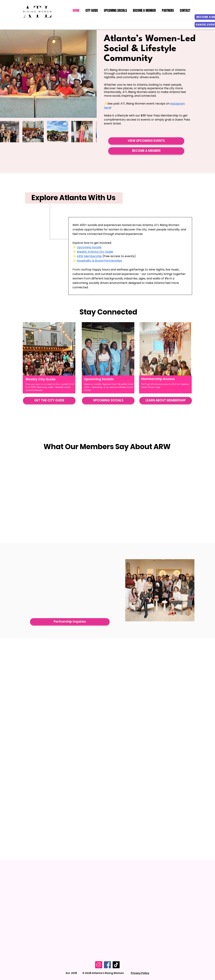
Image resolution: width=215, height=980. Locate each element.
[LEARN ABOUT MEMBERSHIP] (166, 401)
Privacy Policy (140, 973)
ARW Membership (89, 256)
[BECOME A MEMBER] (146, 151)
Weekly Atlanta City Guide (95, 252)
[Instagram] (99, 965)
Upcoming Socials (89, 247)
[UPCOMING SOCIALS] (108, 401)
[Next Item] (91, 74)
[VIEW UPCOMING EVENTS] (146, 141)
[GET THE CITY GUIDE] (49, 401)
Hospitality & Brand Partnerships (99, 261)
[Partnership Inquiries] (70, 622)
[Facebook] (107, 965)
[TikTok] (116, 965)
